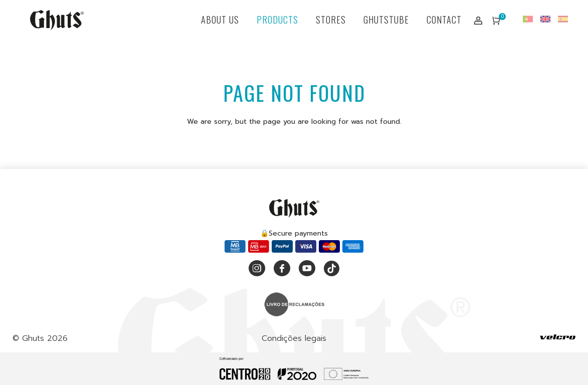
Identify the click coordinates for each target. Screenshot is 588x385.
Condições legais (294, 338)
